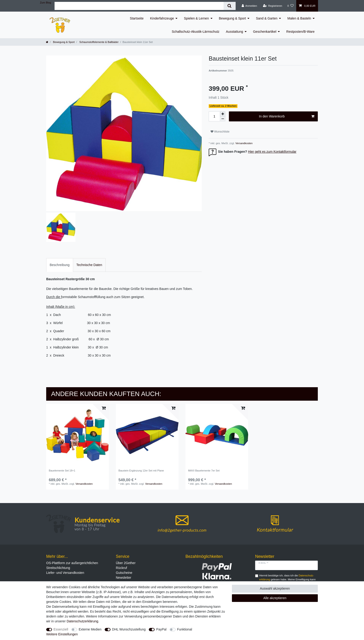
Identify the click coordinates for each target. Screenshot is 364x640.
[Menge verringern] (223, 119)
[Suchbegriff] (139, 6)
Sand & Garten (267, 18)
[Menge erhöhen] (223, 114)
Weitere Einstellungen (62, 634)
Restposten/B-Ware (300, 32)
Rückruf (121, 568)
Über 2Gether (126, 563)
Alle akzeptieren (275, 598)
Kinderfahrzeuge (162, 18)
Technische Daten (89, 265)
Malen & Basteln (299, 18)
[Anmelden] (249, 6)
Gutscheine (124, 573)
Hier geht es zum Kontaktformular (272, 152)
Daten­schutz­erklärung (82, 621)
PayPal (161, 629)
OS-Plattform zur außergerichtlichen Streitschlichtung (72, 565)
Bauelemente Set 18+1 (62, 471)
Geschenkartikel (265, 32)
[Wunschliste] (291, 6)
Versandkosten (244, 143)
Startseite (137, 18)
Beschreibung (60, 265)
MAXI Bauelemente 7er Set (204, 471)
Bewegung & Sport (232, 18)
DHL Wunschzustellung (129, 629)
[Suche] (229, 6)
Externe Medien (90, 629)
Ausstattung (234, 32)
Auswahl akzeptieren (275, 588)
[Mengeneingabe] (214, 116)
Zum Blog (45, 3)
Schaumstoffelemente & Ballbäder (99, 42)
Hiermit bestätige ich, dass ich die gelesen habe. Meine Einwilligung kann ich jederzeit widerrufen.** (288, 579)
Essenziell (61, 629)
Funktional (185, 629)
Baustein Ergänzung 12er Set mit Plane (141, 471)
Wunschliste (220, 132)
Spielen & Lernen (196, 18)
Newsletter (123, 578)
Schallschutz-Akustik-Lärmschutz (196, 32)
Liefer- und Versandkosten (65, 573)
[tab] (60, 265)
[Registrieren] (272, 6)
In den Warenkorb (287, 117)
